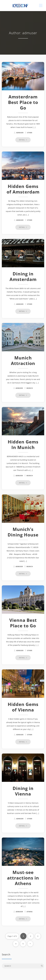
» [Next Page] (30, 943)
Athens (30, 912)
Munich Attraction (23, 361)
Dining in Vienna (23, 791)
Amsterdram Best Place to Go (23, 102)
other (30, 133)
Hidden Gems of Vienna (23, 707)
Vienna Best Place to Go (23, 623)
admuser (20, 133)
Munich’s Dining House (23, 532)
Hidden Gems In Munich (23, 445)
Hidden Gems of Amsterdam (23, 189)
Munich (30, 388)
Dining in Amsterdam (23, 277)
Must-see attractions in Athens (23, 878)
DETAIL (23, 140)
